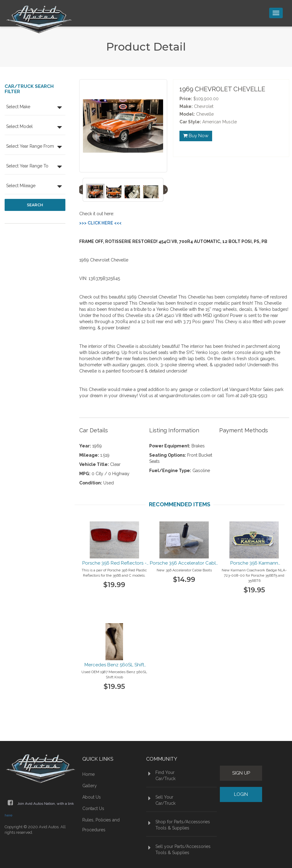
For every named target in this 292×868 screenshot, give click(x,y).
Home (88, 774)
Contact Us (93, 808)
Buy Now (196, 136)
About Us (92, 797)
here (8, 815)
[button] (35, 108)
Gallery (90, 786)
